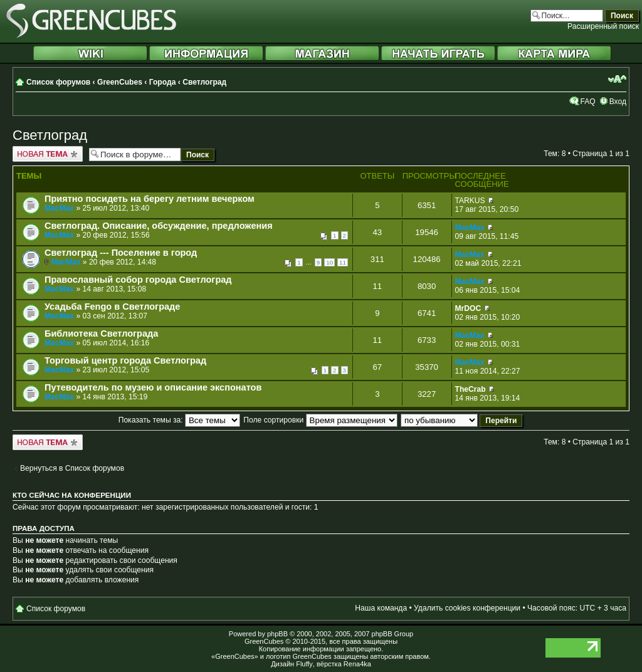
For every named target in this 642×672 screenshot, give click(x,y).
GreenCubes (120, 82)
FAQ (587, 102)
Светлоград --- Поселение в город (121, 253)
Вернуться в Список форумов (72, 468)
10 (329, 262)
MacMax (59, 208)
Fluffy (304, 664)
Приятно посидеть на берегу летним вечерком (150, 199)
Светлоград (204, 82)
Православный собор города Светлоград (138, 280)
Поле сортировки (320, 420)
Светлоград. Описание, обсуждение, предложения (159, 226)
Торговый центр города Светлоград (125, 360)
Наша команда (381, 608)
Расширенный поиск (603, 26)
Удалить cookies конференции (467, 608)
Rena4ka (357, 664)
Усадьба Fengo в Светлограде (112, 307)
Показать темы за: (179, 420)
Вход (618, 102)
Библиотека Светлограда (101, 333)
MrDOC (468, 308)
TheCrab (471, 389)
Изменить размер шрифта (617, 79)
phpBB (277, 634)
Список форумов (58, 82)
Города (163, 82)
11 (343, 262)
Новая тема (48, 154)
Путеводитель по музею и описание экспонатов (153, 387)
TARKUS (470, 201)
